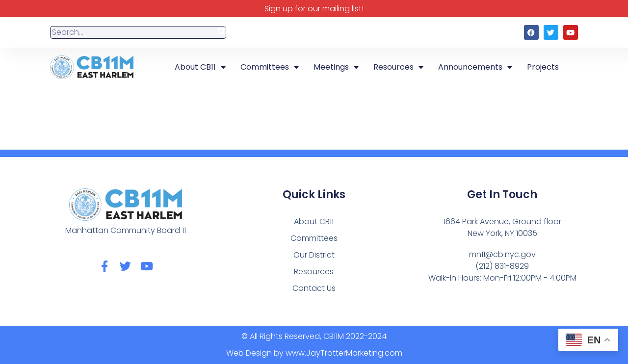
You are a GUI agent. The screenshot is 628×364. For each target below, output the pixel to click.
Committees (270, 67)
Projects (543, 67)
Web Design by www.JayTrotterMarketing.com (314, 353)
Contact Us (314, 288)
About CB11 (200, 67)
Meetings (336, 67)
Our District (314, 255)
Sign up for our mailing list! (314, 9)
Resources (398, 67)
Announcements (475, 67)
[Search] (222, 33)
